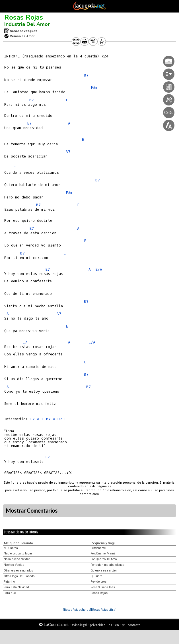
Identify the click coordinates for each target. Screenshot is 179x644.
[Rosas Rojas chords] (77, 609)
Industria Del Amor (27, 24)
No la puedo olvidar (17, 559)
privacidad (98, 625)
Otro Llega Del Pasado (19, 576)
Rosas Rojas (24, 17)
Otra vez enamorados (18, 571)
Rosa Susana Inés (103, 587)
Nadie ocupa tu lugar (18, 553)
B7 (86, 75)
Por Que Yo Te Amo (104, 559)
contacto (134, 625)
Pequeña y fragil (103, 543)
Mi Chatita (11, 548)
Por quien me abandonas (107, 565)
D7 (60, 419)
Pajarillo (9, 582)
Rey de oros (98, 582)
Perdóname (98, 548)
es (110, 625)
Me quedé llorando (18, 543)
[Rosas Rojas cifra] (104, 609)
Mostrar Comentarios (32, 511)
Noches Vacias (14, 565)
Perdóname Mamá (103, 553)
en (117, 625)
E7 (29, 123)
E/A (99, 269)
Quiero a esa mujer (104, 571)
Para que (10, 593)
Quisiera (96, 576)
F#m (94, 87)
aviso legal (79, 625)
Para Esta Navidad (16, 587)
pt (123, 625)
